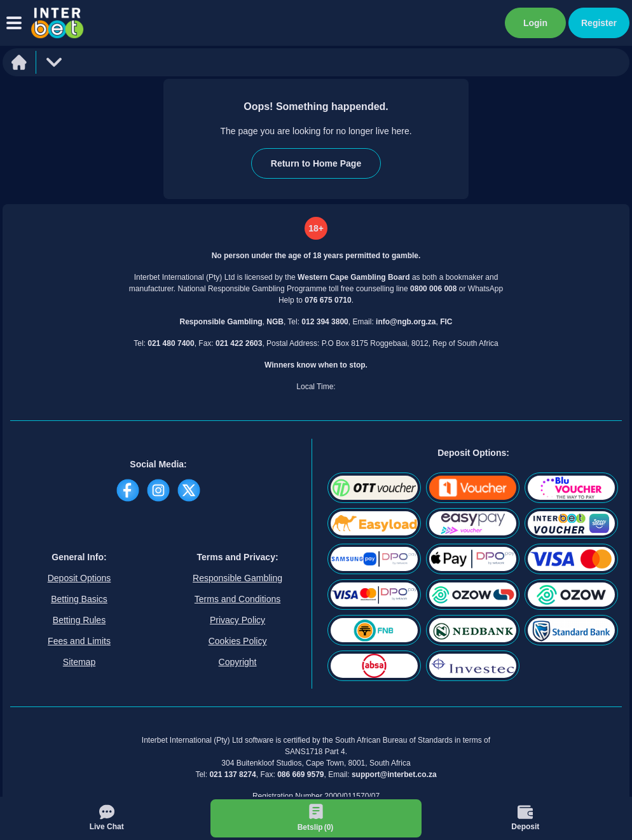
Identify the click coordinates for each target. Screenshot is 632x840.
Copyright (238, 662)
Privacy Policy (237, 620)
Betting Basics (79, 599)
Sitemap (79, 662)
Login (535, 23)
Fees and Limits (79, 641)
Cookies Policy (238, 641)
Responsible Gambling (237, 578)
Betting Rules (79, 620)
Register (599, 23)
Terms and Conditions (237, 599)
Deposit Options (79, 578)
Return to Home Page (316, 163)
